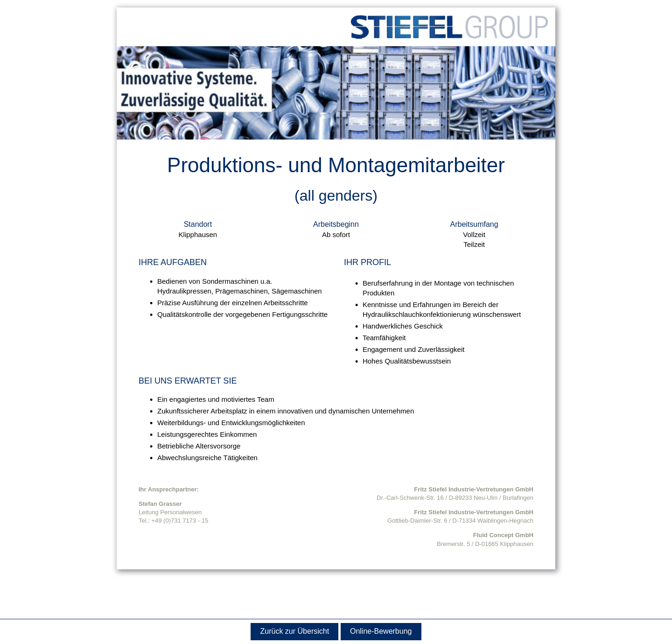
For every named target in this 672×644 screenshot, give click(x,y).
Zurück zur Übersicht (295, 631)
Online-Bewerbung (381, 631)
